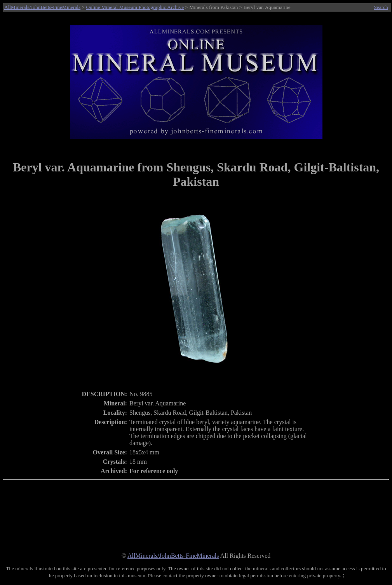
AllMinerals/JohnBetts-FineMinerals (42, 7)
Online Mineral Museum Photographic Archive (135, 7)
